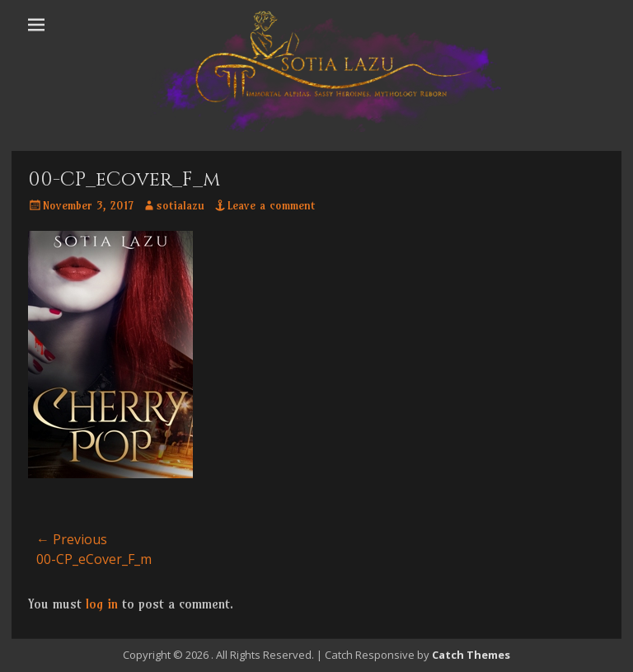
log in (102, 604)
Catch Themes (471, 655)
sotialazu (181, 205)
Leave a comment (271, 205)
